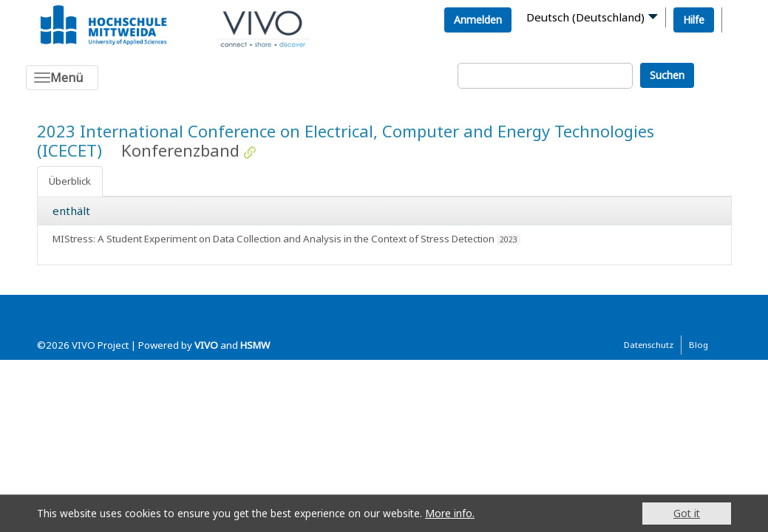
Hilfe (694, 20)
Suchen (667, 75)
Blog (699, 345)
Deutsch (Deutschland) (585, 17)
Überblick (70, 181)
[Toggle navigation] (62, 78)
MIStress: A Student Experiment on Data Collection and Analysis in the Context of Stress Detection (273, 239)
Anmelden (478, 20)
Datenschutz (649, 345)
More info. (450, 513)
